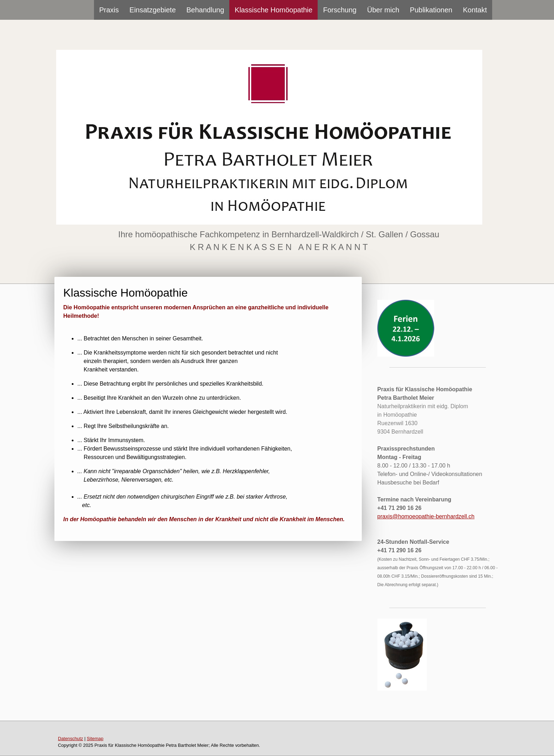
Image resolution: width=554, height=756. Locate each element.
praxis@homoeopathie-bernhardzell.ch (426, 516)
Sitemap (95, 739)
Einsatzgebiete (152, 10)
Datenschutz (70, 739)
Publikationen (431, 10)
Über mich (383, 10)
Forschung (340, 10)
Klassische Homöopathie (273, 10)
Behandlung (205, 10)
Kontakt (475, 10)
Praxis (109, 10)
